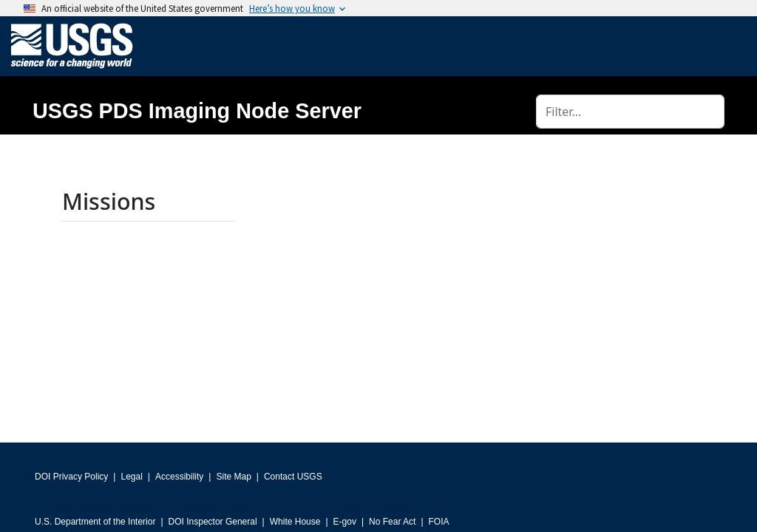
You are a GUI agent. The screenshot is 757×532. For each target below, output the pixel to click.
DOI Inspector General (213, 522)
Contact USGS (293, 477)
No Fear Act (392, 522)
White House (295, 522)
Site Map (233, 477)
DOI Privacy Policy (71, 477)
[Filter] (630, 112)
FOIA (439, 522)
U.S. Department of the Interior (95, 522)
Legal (131, 477)
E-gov (345, 522)
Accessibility (179, 477)
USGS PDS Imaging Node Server (197, 111)
